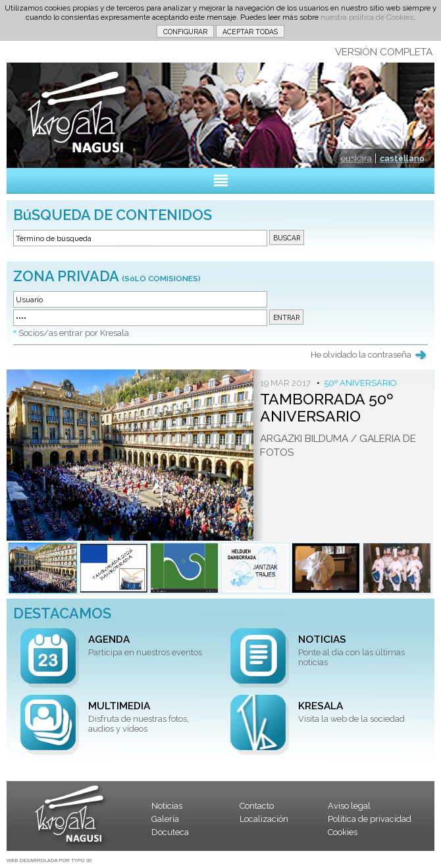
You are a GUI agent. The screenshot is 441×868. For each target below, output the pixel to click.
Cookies (343, 832)
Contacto (257, 806)
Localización (264, 819)
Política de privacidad (370, 819)
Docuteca (170, 832)
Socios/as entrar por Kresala (74, 333)
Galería (165, 819)
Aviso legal (349, 806)
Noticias (167, 806)
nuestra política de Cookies (367, 17)
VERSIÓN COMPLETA (384, 52)
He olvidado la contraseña (361, 355)
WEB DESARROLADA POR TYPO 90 (49, 860)
